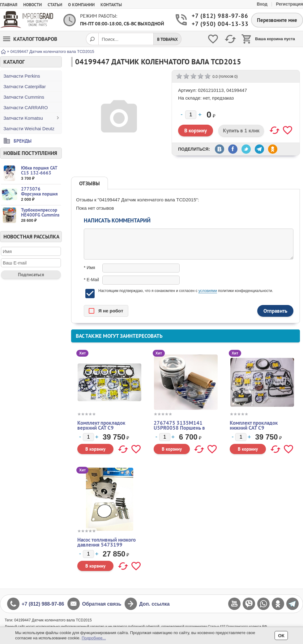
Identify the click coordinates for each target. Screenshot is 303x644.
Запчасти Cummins (24, 97)
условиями (208, 291)
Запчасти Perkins (22, 76)
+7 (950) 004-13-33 (217, 24)
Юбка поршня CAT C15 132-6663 (39, 170)
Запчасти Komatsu (23, 118)
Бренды (23, 141)
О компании (81, 5)
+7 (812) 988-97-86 (217, 16)
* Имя (90, 268)
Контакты (111, 5)
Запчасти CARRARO (26, 107)
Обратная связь (102, 604)
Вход (262, 4)
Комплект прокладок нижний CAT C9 (254, 425)
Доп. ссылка (154, 604)
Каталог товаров (30, 39)
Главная (9, 5)
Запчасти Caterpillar (25, 86)
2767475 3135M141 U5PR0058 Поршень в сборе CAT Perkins (179, 428)
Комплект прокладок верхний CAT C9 (101, 425)
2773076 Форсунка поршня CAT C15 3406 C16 (40, 194)
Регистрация (289, 4)
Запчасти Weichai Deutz (29, 129)
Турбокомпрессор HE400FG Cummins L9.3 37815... (40, 215)
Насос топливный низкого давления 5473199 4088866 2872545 (107, 545)
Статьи (55, 5)
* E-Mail (91, 280)
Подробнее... (94, 638)
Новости (32, 5)
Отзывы (90, 183)
